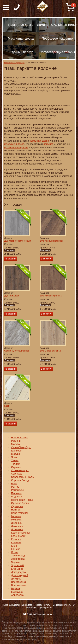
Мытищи (16, 516)
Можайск (16, 520)
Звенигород (18, 559)
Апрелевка (17, 595)
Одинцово (17, 506)
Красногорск (18, 536)
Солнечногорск (20, 470)
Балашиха (17, 592)
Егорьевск (17, 569)
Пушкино (16, 493)
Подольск (17, 497)
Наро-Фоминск (20, 513)
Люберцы (17, 523)
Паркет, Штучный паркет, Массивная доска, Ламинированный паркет (43, 7)
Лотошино (17, 529)
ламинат (48, 144)
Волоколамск (19, 585)
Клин (14, 546)
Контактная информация (14, 63)
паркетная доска (39, 141)
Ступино (16, 467)
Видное (16, 588)
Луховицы (17, 526)
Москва (15, 444)
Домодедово (18, 572)
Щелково (16, 451)
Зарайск (16, 562)
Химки (15, 460)
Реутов (15, 487)
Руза (14, 483)
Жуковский (17, 565)
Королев (16, 539)
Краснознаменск (21, 533)
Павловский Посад (22, 500)
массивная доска (14, 144)
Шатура (16, 454)
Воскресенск (18, 582)
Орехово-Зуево (20, 503)
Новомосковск (19, 438)
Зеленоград (18, 556)
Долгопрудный (20, 575)
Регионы (16, 441)
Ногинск (16, 510)
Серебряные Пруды (23, 477)
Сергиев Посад (20, 480)
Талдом (16, 464)
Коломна (16, 542)
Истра (15, 552)
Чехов (15, 457)
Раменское (17, 490)
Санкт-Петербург (21, 447)
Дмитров (16, 579)
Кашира (16, 549)
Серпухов (17, 474)
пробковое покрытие (16, 147)
